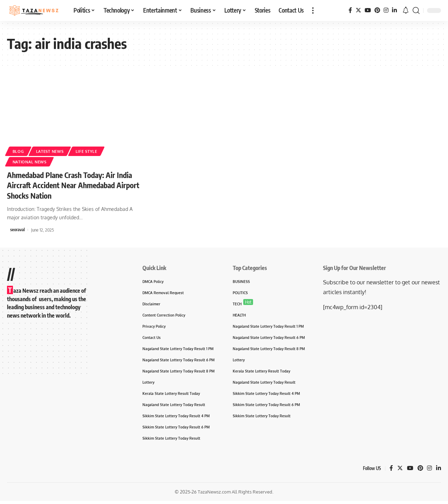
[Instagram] (386, 10)
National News (31, 161)
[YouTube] (368, 10)
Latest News (53, 151)
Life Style (92, 151)
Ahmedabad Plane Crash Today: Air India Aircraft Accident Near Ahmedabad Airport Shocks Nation (73, 185)
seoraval (17, 229)
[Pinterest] (377, 10)
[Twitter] (358, 10)
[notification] (406, 10)
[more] (313, 10)
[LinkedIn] (394, 10)
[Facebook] (350, 10)
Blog (19, 151)
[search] (416, 10)
